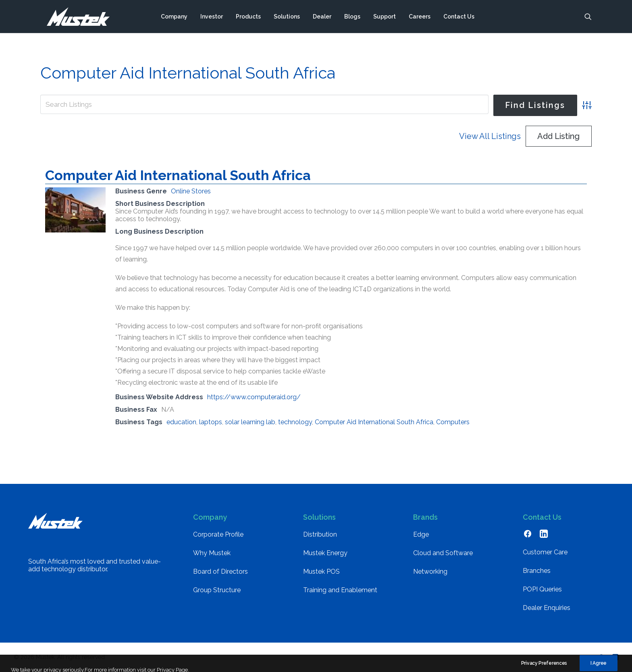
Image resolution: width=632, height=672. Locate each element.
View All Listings (490, 136)
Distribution (320, 534)
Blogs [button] (352, 17)
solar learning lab (250, 422)
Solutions (287, 17)
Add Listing (558, 136)
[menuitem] (174, 17)
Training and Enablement (340, 590)
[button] (588, 17)
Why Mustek (212, 553)
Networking (430, 571)
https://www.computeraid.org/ (254, 397)
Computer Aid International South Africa (178, 175)
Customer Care (545, 552)
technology (295, 422)
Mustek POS (321, 571)
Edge (421, 534)
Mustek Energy (325, 553)
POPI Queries (542, 589)
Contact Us (459, 17)
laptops (211, 422)
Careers (420, 17)
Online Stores (191, 191)
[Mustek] (75, 17)
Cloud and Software (443, 553)
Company (174, 17)
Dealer (322, 17)
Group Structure (217, 590)
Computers (453, 422)
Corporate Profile (218, 534)
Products (248, 17)
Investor (212, 17)
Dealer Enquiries (547, 608)
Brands (425, 517)
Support (385, 17)
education (181, 422)
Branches (537, 571)
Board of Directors (220, 571)
